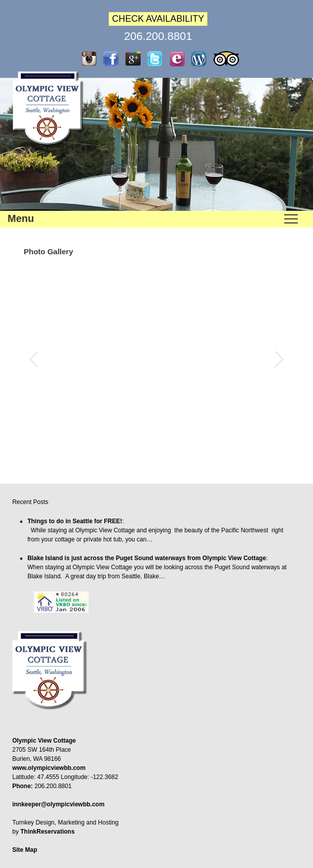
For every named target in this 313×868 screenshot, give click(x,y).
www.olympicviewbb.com (49, 768)
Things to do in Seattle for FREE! (75, 521)
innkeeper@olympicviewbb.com (58, 804)
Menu (21, 218)
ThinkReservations (47, 832)
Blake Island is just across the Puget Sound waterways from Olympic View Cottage (147, 558)
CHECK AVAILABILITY (158, 19)
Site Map (25, 850)
